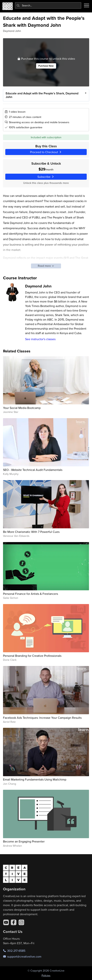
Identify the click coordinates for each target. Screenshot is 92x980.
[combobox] (48, 5)
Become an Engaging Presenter (24, 841)
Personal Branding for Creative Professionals (32, 656)
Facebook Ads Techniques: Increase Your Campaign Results (42, 718)
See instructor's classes (40, 339)
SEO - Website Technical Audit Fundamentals (33, 470)
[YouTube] (6, 922)
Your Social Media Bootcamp (22, 408)
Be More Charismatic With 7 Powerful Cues (31, 532)
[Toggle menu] (87, 5)
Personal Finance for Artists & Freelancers (31, 594)
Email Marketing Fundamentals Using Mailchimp (35, 779)
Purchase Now (46, 66)
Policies (46, 975)
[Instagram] (21, 922)
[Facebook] (14, 922)
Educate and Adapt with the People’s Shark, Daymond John (42, 95)
